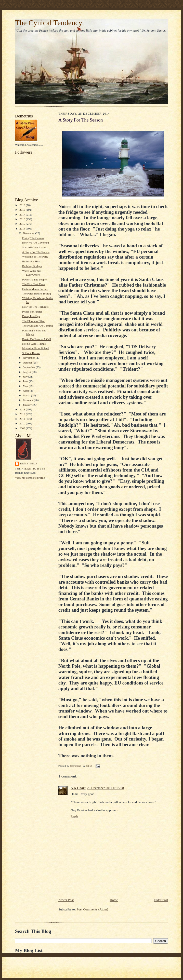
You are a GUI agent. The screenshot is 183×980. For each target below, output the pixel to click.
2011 (23, 419)
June (26, 381)
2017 (23, 214)
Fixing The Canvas (33, 238)
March (27, 395)
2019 (23, 205)
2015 (23, 224)
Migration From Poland (36, 348)
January (28, 405)
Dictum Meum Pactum (35, 289)
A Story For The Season (36, 252)
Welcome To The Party (35, 257)
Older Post (161, 900)
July (26, 377)
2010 (23, 423)
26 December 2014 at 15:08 (106, 788)
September (29, 367)
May (26, 386)
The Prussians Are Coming (37, 326)
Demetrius (29, 464)
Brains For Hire (31, 261)
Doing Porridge (31, 316)
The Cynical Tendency (49, 23)
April (26, 391)
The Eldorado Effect (34, 321)
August (27, 372)
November (29, 358)
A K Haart (78, 788)
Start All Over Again (34, 247)
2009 (23, 428)
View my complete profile (30, 478)
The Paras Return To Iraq (37, 293)
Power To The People (34, 279)
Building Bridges (32, 266)
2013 (23, 409)
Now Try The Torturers (35, 307)
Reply (75, 816)
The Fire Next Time (33, 284)
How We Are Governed (36, 243)
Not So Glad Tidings (34, 344)
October (28, 363)
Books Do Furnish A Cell (37, 339)
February (28, 400)
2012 (23, 414)
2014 (23, 229)
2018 (23, 210)
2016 (23, 219)
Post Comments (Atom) (93, 909)
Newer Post (66, 900)
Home (114, 900)
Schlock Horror (31, 353)
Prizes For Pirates (32, 312)
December (29, 233)
